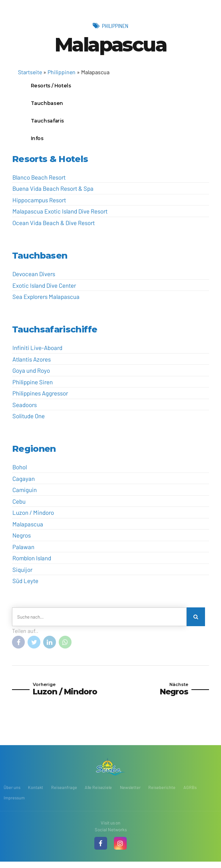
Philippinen (115, 26)
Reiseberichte (164, 793)
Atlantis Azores (32, 363)
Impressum (14, 804)
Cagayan (24, 482)
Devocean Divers (34, 278)
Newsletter (132, 793)
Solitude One (29, 420)
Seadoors (25, 409)
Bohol (20, 471)
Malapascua (28, 528)
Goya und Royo (31, 374)
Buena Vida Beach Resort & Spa (53, 192)
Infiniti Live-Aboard (37, 352)
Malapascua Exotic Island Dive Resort (60, 215)
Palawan (23, 551)
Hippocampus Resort (39, 204)
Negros (22, 539)
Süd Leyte (25, 585)
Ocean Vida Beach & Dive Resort (54, 227)
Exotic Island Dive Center (44, 289)
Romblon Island (32, 562)
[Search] (196, 621)
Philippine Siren (33, 386)
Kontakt (36, 793)
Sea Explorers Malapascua (46, 301)
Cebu (19, 505)
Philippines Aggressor (40, 397)
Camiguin (25, 494)
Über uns (12, 793)
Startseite (30, 72)
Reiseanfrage (65, 793)
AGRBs (192, 793)
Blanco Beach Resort (39, 181)
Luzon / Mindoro (33, 516)
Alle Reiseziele (99, 793)
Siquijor (22, 573)
